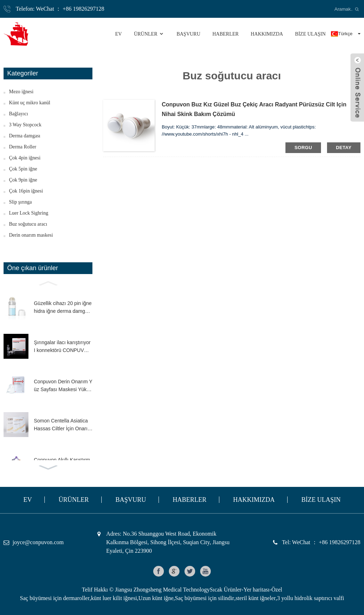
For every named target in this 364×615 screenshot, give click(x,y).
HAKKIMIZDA (267, 34)
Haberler (225, 34)
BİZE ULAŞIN (310, 34)
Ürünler (149, 34)
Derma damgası (25, 136)
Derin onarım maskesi (31, 235)
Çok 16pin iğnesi (26, 191)
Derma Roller (23, 147)
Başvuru (189, 34)
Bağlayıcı (18, 114)
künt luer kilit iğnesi (114, 598)
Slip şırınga (20, 202)
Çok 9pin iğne (23, 180)
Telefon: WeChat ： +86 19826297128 (60, 9)
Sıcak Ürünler (226, 590)
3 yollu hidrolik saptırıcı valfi (311, 598)
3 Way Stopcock (25, 125)
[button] (48, 283)
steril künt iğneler (256, 598)
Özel (277, 590)
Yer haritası (256, 590)
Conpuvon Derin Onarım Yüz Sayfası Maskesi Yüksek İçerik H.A (63, 386)
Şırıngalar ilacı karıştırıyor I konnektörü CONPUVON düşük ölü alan (63, 347)
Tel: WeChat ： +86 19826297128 (321, 542)
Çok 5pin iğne (23, 169)
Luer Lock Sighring (28, 213)
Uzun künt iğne (156, 598)
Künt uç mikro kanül (30, 103)
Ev (119, 34)
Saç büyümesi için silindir (205, 598)
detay (344, 148)
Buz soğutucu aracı (28, 224)
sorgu (303, 148)
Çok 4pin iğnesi (25, 158)
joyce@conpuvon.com (38, 542)
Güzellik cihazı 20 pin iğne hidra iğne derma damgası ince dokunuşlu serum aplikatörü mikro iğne (63, 308)
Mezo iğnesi (21, 92)
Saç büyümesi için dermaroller (55, 598)
